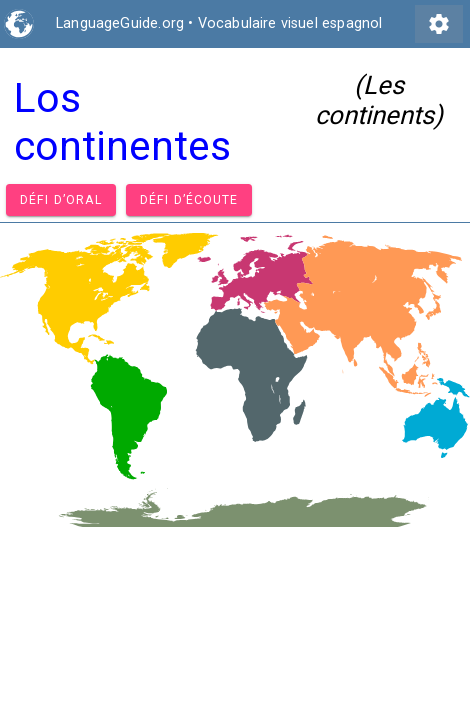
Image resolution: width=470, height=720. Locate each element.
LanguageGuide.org (120, 23)
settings (439, 24)
